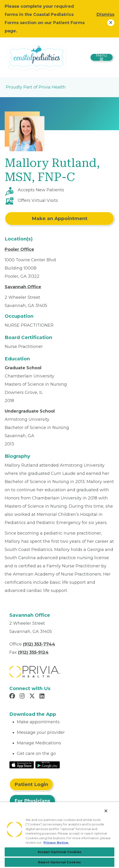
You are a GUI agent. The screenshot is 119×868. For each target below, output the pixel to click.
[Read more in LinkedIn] (43, 697)
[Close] (106, 811)
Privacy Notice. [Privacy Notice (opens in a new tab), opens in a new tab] (56, 842)
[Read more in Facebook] (13, 697)
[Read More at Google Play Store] (48, 765)
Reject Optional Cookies (59, 862)
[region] (59, 835)
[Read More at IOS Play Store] (22, 765)
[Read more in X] (33, 697)
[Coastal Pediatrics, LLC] (36, 57)
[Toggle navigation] (102, 57)
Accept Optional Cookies (60, 852)
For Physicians (32, 801)
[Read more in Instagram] (23, 697)
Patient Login (31, 784)
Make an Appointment (60, 218)
